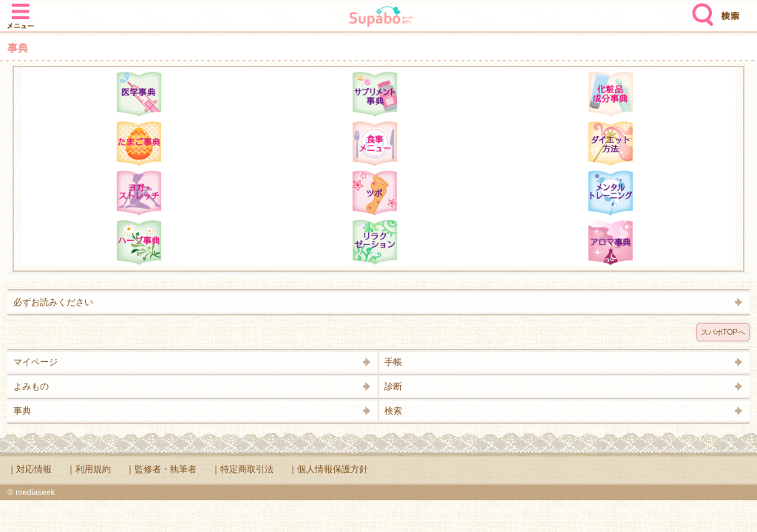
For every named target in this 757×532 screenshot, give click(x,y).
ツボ (375, 193)
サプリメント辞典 (375, 94)
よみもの (31, 386)
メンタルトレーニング (611, 193)
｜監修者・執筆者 (161, 469)
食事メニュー (375, 143)
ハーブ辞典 (139, 242)
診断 (393, 386)
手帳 (393, 362)
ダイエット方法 (611, 143)
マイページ (35, 362)
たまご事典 (139, 143)
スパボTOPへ (723, 332)
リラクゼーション (375, 242)
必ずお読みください (53, 302)
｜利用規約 (89, 469)
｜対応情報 (30, 469)
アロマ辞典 (611, 242)
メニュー (21, 9)
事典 (22, 411)
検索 (699, 9)
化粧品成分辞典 (611, 94)
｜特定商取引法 (242, 469)
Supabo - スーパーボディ (381, 18)
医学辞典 (139, 94)
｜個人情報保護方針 (328, 469)
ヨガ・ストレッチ (139, 193)
